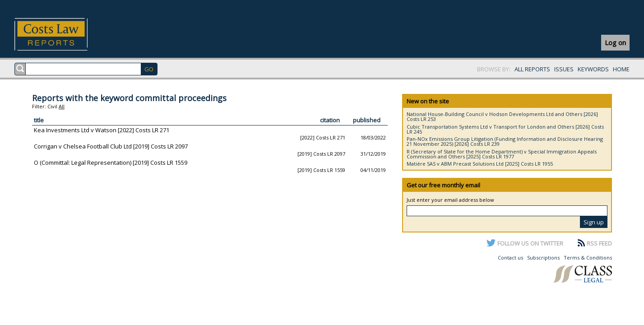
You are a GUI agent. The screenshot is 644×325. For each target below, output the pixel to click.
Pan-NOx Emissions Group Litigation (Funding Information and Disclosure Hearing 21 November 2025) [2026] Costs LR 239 (505, 141)
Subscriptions (543, 258)
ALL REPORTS (532, 69)
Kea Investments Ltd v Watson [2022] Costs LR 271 (102, 130)
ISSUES (564, 69)
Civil (52, 106)
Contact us (510, 258)
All (62, 106)
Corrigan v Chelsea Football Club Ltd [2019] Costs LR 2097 (111, 146)
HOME (621, 69)
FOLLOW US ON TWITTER (530, 243)
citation (330, 120)
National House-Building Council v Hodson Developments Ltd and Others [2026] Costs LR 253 (502, 116)
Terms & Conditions (588, 258)
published (367, 120)
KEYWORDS (593, 69)
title (39, 120)
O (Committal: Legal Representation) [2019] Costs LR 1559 (111, 162)
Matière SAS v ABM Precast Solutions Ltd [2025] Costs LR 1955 (480, 164)
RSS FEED (599, 243)
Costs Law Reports (62, 34)
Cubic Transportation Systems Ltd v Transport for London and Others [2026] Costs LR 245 (505, 129)
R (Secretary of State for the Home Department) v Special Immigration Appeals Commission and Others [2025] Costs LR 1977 (502, 154)
